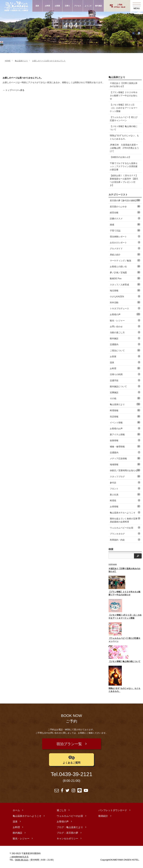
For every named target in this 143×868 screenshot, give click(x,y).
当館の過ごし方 (125, 332)
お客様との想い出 (125, 266)
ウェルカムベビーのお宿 (125, 528)
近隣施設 (125, 392)
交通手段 (125, 380)
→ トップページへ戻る (14, 90)
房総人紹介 (125, 254)
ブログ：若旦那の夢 (67, 834)
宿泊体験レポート (125, 236)
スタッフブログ (125, 476)
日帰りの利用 (125, 374)
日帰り (67, 6)
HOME (8, 61)
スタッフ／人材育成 (125, 284)
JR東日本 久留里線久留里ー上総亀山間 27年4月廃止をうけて (124, 148)
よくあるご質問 (71, 760)
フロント (125, 488)
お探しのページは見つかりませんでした (49, 61)
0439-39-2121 (76, 775)
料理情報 (125, 410)
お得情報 (125, 506)
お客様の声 (125, 314)
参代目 (125, 482)
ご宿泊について (125, 350)
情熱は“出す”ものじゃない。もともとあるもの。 (124, 137)
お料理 (47, 6)
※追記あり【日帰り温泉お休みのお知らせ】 (124, 85)
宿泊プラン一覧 (69, 744)
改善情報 (125, 440)
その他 (125, 398)
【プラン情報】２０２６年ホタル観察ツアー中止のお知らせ (124, 96)
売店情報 (125, 416)
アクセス (78, 6)
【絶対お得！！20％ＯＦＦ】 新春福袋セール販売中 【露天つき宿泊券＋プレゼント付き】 (124, 180)
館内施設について (125, 386)
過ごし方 (61, 811)
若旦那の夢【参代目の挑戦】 (125, 200)
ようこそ (88, 6)
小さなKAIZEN (125, 296)
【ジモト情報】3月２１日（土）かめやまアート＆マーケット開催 (124, 108)
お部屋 (57, 6)
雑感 (125, 224)
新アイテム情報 (125, 434)
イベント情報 (125, 422)
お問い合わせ (125, 326)
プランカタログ (125, 533)
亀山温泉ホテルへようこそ (125, 512)
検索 (111, 549)
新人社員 (125, 494)
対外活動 (125, 302)
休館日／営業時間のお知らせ (125, 470)
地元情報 (125, 290)
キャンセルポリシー (67, 839)
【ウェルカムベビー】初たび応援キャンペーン (124, 119)
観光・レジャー (125, 320)
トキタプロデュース (125, 308)
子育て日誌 (125, 230)
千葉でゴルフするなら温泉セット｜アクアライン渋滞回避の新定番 (124, 166)
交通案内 (125, 344)
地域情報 (125, 464)
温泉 (37, 6)
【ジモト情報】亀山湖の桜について (124, 128)
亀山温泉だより (21, 61)
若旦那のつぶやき (125, 206)
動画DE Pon (125, 278)
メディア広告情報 (125, 458)
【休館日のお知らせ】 (120, 157)
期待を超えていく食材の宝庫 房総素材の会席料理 (125, 520)
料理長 (125, 500)
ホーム (16, 811)
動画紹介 (103, 817)
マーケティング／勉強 (125, 260)
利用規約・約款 (125, 540)
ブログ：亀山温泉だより (70, 828)
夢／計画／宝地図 (125, 272)
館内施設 (99, 6)
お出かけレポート (125, 242)
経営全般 (125, 212)
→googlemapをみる (19, 857)
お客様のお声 (125, 428)
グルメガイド (125, 248)
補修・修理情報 (125, 446)
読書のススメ (125, 218)
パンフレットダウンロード (113, 811)
